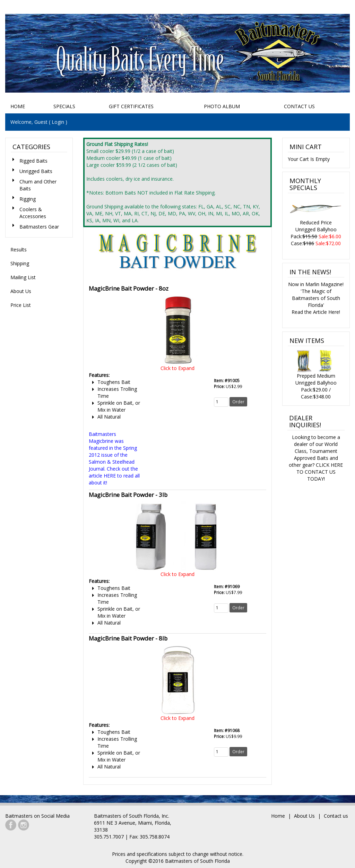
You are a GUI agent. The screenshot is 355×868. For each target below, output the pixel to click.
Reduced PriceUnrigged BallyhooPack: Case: (316, 222)
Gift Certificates (131, 106)
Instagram (24, 825)
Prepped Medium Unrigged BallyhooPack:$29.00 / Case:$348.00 (316, 375)
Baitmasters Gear (39, 227)
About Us (21, 291)
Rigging (28, 199)
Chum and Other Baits (38, 185)
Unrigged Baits (36, 171)
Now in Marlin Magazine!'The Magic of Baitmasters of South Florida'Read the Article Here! (316, 298)
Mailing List (23, 277)
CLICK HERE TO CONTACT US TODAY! (320, 472)
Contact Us (299, 106)
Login (58, 122)
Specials (64, 106)
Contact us (336, 816)
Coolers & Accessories (33, 213)
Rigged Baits (33, 161)
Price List (21, 305)
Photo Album (222, 106)
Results (19, 250)
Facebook (11, 825)
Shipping (20, 263)
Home (18, 106)
